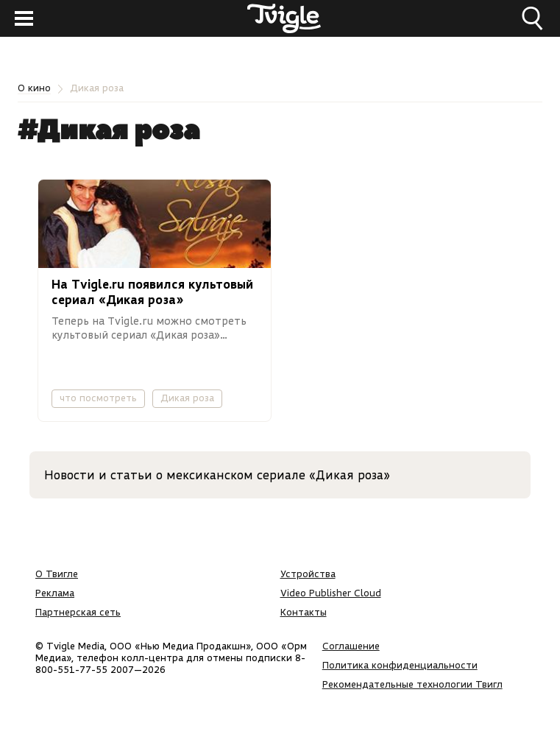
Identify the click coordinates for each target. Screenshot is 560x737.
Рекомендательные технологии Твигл (412, 684)
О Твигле (57, 574)
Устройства (308, 574)
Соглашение (351, 646)
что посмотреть (98, 398)
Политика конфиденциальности (400, 665)
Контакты (304, 612)
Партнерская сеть (78, 612)
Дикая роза (187, 398)
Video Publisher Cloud (331, 593)
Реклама (55, 593)
